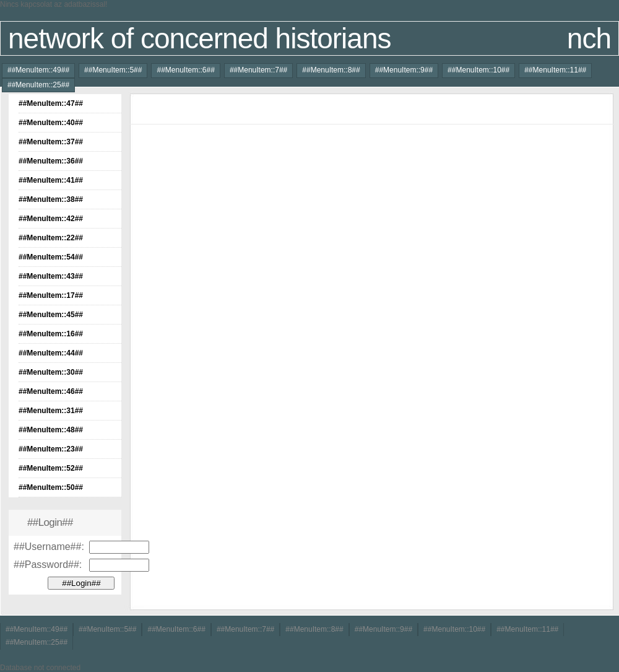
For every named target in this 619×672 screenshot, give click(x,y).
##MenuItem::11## (555, 70)
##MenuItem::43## (51, 276)
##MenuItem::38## (51, 199)
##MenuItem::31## (51, 411)
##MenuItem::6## (185, 70)
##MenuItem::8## (331, 70)
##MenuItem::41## (51, 180)
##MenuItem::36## (51, 161)
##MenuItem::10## (478, 70)
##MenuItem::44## (51, 353)
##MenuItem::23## (51, 449)
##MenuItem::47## (51, 103)
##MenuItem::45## (51, 315)
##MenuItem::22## (51, 238)
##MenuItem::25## (38, 85)
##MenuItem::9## (404, 70)
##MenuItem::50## (51, 487)
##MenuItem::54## (51, 257)
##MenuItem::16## (51, 334)
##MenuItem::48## (51, 430)
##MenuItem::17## (51, 295)
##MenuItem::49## (38, 70)
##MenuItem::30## (51, 372)
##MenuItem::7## (258, 70)
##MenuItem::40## (51, 123)
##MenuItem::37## (51, 142)
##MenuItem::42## (51, 219)
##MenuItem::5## (113, 70)
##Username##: (49, 547)
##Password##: (48, 565)
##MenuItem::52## (51, 468)
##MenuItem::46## (51, 391)
